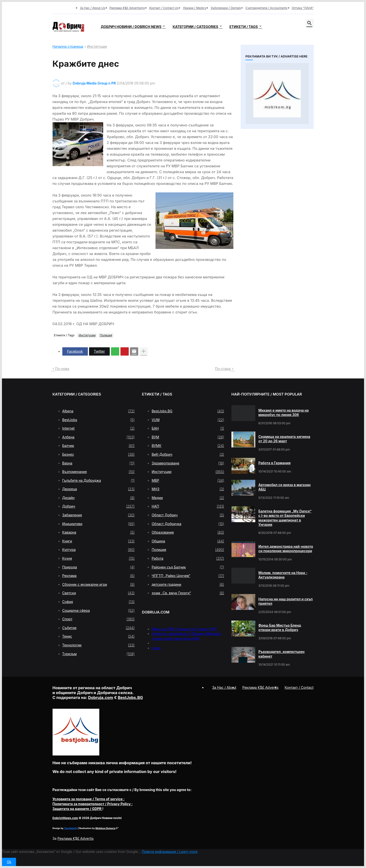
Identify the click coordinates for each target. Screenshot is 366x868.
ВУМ (188, 437)
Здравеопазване (188, 463)
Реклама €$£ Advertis (76, 838)
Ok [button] (9, 862)
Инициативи (99, 524)
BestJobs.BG (188, 411)
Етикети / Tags (244, 27)
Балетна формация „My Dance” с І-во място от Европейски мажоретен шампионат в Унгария (285, 518)
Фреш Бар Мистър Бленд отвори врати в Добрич (280, 627)
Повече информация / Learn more (170, 852)
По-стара (223, 369)
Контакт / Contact (299, 687)
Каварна (99, 532)
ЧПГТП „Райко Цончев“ (188, 576)
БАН (188, 428)
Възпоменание (99, 472)
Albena (99, 411)
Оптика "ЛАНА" (303, 8)
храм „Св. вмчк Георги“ (188, 593)
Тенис (99, 636)
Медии (188, 498)
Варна (99, 463)
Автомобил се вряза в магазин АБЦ (285, 487)
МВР (188, 481)
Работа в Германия (274, 463)
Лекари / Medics (194, 8)
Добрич (99, 506)
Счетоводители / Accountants (266, 8)
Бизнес (99, 454)
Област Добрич (188, 515)
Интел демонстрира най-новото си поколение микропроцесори (286, 549)
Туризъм (99, 654)
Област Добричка (188, 524)
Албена (99, 437)
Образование (188, 532)
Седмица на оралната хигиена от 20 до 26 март (284, 439)
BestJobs (99, 420)
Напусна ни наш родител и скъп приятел (286, 601)
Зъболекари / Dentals (226, 8)
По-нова (62, 369)
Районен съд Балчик (188, 567)
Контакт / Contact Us (164, 8)
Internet (99, 428)
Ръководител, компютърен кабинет (282, 654)
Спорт (99, 619)
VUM (188, 420)
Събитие (99, 628)
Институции (97, 47)
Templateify (71, 828)
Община (188, 541)
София (99, 602)
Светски (99, 593)
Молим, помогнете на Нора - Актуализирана (283, 575)
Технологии (99, 645)
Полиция (106, 335)
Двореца (99, 489)
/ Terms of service (88, 799)
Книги (99, 541)
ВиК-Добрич (188, 454)
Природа (99, 567)
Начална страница (68, 47)
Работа (188, 558)
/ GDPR (78, 809)
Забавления (99, 515)
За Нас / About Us (92, 8)
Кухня (99, 558)
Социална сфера (99, 611)
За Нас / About (224, 687)
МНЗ (188, 489)
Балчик (99, 446)
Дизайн (99, 498)
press (156, 648)
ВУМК (188, 446)
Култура (99, 550)
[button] (310, 23)
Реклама (99, 576)
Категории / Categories (195, 27)
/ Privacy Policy (92, 804)
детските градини (188, 585)
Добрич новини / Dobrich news (131, 27)
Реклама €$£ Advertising (127, 8)
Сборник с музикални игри (99, 585)
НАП (188, 506)
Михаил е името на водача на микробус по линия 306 (284, 412)
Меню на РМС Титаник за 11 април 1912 (184, 629)
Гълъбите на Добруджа (99, 481)
